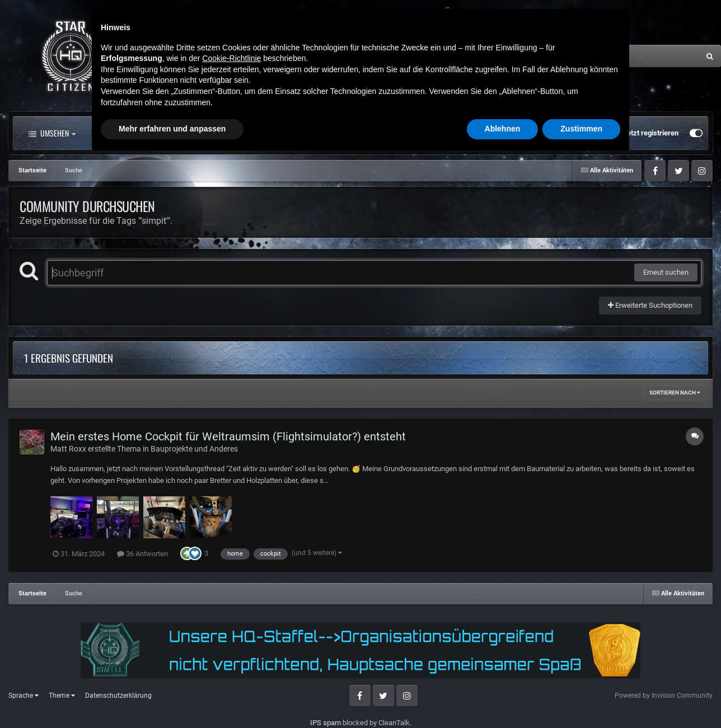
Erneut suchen (666, 272)
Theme (62, 696)
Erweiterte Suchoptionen (650, 305)
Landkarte (326, 133)
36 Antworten (142, 554)
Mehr (456, 133)
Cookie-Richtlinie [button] (231, 627)
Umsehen (52, 133)
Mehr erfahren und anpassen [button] (172, 697)
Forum (209, 133)
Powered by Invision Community (664, 696)
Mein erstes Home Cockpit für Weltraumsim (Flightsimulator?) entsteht (228, 436)
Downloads (394, 133)
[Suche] (599, 56)
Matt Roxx (68, 449)
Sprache (24, 696)
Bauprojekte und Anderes (194, 449)
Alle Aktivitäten (131, 133)
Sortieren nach (675, 393)
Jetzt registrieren (651, 133)
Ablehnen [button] (503, 697)
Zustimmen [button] (581, 697)
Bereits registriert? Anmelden (561, 133)
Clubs (267, 133)
